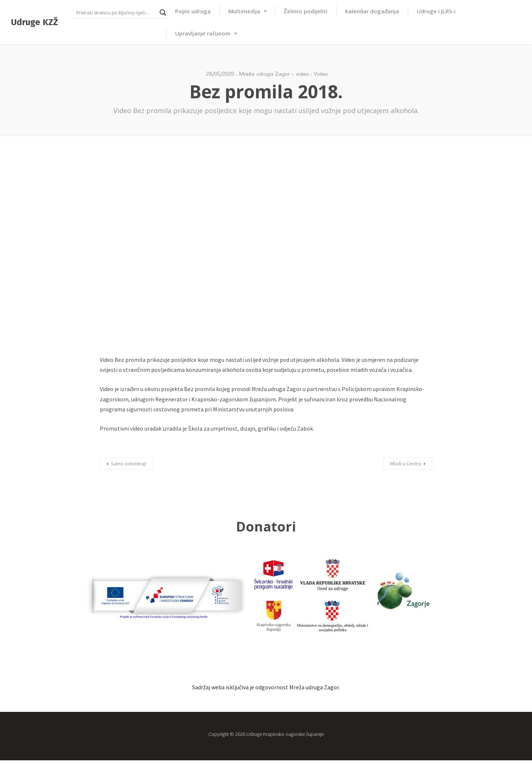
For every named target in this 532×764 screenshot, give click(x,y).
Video (321, 74)
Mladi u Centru (406, 464)
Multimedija (244, 11)
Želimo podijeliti (306, 11)
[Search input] (116, 13)
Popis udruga (193, 11)
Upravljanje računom (203, 33)
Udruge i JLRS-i (436, 11)
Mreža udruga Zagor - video (274, 74)
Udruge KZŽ (35, 22)
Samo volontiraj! (129, 464)
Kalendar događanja (372, 11)
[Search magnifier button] (163, 13)
